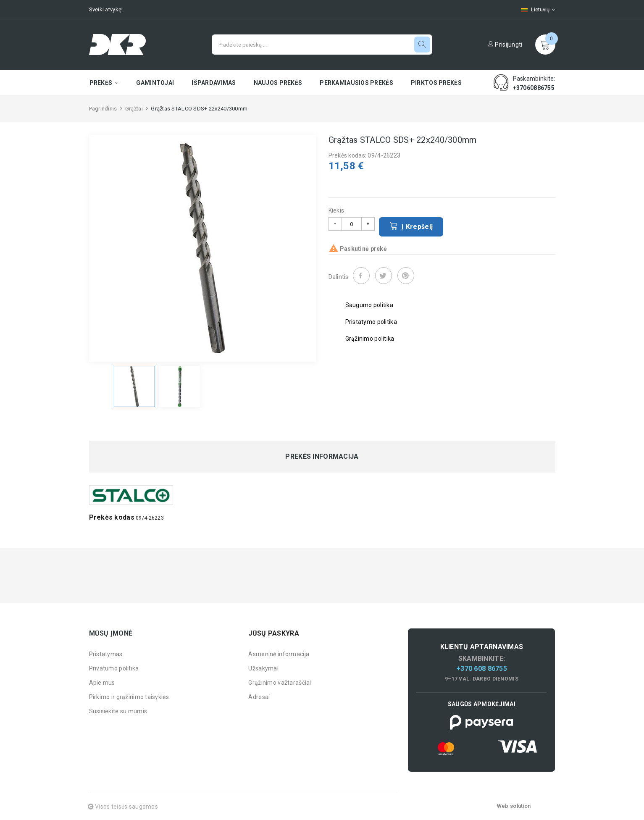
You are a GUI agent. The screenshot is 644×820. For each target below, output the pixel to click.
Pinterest (406, 276)
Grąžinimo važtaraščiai (280, 683)
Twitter (384, 276)
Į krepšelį (411, 226)
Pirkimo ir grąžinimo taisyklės (129, 697)
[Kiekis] (352, 224)
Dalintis (361, 276)
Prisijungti (505, 45)
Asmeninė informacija (279, 654)
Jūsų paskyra (273, 633)
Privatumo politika (114, 668)
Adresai (259, 697)
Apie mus (102, 683)
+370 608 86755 (482, 669)
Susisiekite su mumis (118, 711)
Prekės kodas (112, 517)
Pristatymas (106, 654)
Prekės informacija (322, 457)
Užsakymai (263, 668)
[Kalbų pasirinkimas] (534, 9)
